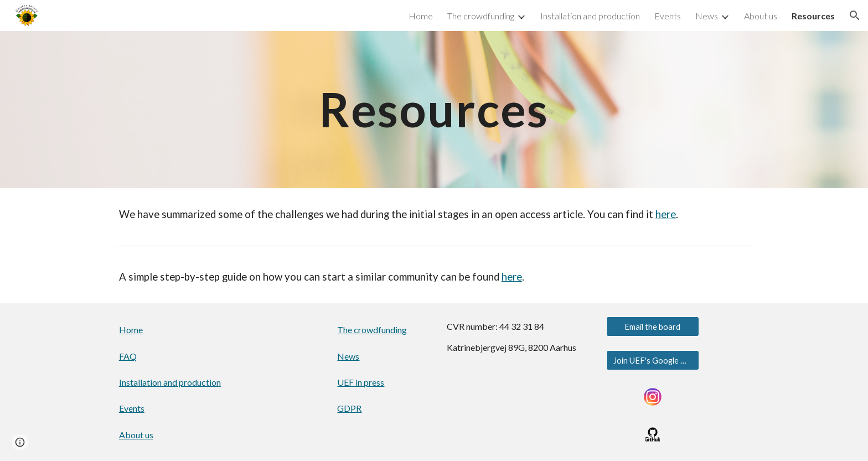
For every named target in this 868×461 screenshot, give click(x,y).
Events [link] (668, 16)
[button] (855, 15)
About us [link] (761, 16)
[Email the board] (653, 327)
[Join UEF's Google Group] (653, 360)
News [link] (707, 16)
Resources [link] (813, 16)
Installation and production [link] (590, 16)
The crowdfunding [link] (481, 16)
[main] (434, 109)
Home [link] (421, 16)
